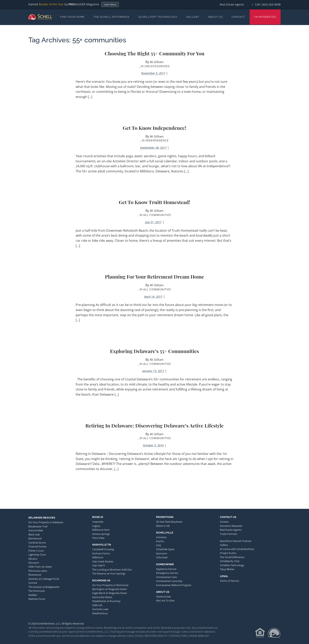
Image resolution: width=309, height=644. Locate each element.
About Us (215, 17)
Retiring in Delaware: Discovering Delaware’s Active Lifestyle (154, 425)
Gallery (193, 17)
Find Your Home (72, 17)
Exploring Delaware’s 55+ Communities (154, 351)
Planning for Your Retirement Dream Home (155, 276)
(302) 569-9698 (271, 4)
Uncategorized (157, 66)
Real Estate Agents (232, 4)
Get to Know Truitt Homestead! (154, 202)
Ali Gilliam (157, 62)
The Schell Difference (111, 17)
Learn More (110, 4)
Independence (157, 140)
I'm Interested (265, 17)
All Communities (157, 215)
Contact (238, 17)
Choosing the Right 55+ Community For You (154, 53)
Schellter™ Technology (158, 17)
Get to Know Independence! (154, 128)
